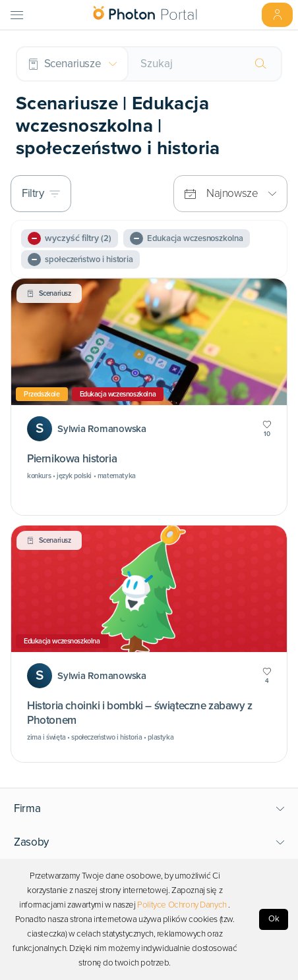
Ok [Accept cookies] (274, 919)
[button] (149, 809)
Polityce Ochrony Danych (182, 905)
